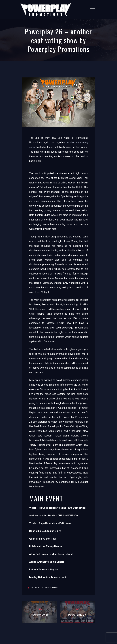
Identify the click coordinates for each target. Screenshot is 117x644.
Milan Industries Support (45, 588)
